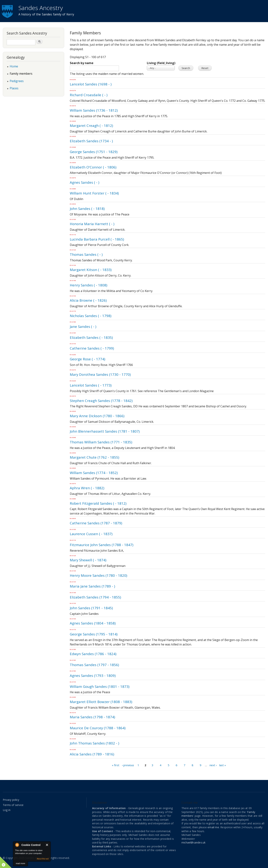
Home (14, 66)
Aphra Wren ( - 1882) (87, 488)
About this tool (43, 859)
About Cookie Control (17, 845)
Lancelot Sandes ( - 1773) (91, 385)
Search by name (82, 63)
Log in (7, 810)
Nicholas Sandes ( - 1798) (91, 316)
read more (20, 863)
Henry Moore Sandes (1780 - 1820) (98, 575)
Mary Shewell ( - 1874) (88, 560)
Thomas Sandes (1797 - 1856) (94, 665)
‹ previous (128, 765)
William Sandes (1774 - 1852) (94, 473)
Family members (21, 74)
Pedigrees (17, 81)
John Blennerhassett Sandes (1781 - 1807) (105, 431)
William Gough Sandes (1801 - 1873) (100, 686)
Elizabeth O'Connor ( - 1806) (93, 167)
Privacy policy (11, 800)
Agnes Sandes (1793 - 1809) (93, 675)
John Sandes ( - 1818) (87, 209)
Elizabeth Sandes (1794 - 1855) (95, 597)
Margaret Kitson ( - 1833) (91, 270)
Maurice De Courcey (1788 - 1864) (98, 728)
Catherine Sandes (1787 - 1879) (96, 523)
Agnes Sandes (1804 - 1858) (93, 623)
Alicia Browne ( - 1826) (88, 300)
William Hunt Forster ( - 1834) (94, 193)
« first (116, 765)
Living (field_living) (161, 63)
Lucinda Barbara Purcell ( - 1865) (97, 239)
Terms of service (13, 805)
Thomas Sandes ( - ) (86, 254)
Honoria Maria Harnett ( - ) (92, 224)
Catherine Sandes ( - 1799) (92, 348)
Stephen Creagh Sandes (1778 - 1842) (101, 401)
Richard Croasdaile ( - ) (89, 95)
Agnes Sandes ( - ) (84, 182)
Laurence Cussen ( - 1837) (91, 534)
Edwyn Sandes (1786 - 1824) (93, 654)
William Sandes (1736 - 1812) (94, 110)
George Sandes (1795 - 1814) (94, 634)
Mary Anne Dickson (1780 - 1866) (97, 416)
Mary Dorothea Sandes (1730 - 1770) (100, 374)
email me (213, 827)
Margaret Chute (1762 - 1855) (94, 457)
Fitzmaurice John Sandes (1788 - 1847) (102, 545)
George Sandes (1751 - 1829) (94, 152)
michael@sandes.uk (193, 842)
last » (223, 765)
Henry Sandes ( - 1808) (88, 285)
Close (47, 845)
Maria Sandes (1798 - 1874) (92, 717)
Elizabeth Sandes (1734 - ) (91, 141)
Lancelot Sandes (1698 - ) (91, 84)
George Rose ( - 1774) (87, 359)
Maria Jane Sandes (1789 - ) (92, 586)
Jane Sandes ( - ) (83, 326)
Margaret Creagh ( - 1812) (91, 125)
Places (14, 88)
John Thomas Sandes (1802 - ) (94, 743)
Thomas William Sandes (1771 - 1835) (101, 442)
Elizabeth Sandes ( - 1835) (91, 337)
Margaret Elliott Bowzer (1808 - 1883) (101, 702)
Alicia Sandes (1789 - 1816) (92, 754)
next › (213, 765)
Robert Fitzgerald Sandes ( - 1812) (98, 503)
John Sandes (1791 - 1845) (91, 608)
